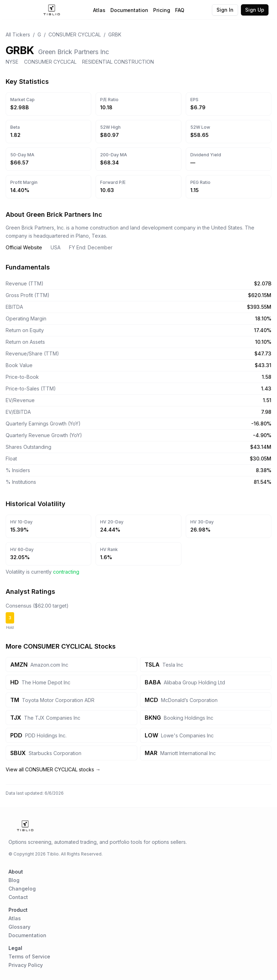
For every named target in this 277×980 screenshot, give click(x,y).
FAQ (180, 10)
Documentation (129, 10)
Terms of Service (29, 956)
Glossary (19, 927)
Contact (18, 897)
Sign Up (255, 10)
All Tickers (18, 34)
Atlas (99, 10)
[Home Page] (52, 10)
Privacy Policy (26, 965)
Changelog (22, 889)
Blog (14, 880)
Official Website (24, 247)
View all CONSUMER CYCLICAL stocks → (53, 769)
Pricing (162, 10)
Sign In (225, 10)
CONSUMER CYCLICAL (75, 34)
